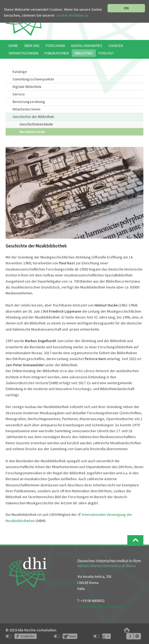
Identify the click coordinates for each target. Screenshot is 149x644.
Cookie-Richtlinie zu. (73, 15)
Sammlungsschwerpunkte (33, 79)
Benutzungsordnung (29, 102)
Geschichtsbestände (36, 124)
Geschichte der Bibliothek (33, 117)
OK (126, 8)
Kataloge (20, 72)
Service (19, 94)
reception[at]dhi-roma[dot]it (100, 606)
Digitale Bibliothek (27, 87)
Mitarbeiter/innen (26, 109)
